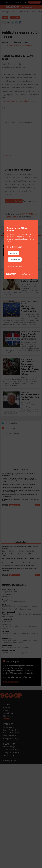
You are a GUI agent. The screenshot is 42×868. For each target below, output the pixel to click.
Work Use (14, 253)
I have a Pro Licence (16, 266)
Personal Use (15, 260)
